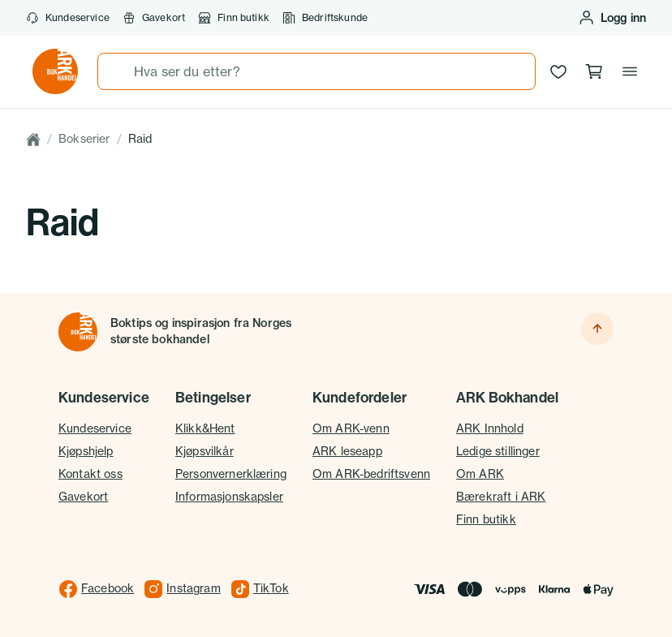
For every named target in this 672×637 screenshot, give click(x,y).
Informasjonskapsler (229, 497)
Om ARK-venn (351, 428)
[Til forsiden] (78, 332)
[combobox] (317, 71)
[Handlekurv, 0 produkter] (594, 71)
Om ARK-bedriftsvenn (371, 474)
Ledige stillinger (498, 451)
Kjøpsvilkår (205, 451)
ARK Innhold (490, 428)
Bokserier (84, 139)
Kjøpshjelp (86, 451)
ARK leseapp (347, 451)
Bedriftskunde (325, 18)
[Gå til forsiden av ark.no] (55, 71)
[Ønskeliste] (558, 71)
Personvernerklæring (231, 474)
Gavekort (154, 18)
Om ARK (480, 474)
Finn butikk (234, 18)
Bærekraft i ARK (501, 497)
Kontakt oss (90, 474)
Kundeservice (68, 18)
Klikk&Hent (205, 428)
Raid (140, 139)
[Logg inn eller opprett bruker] (612, 18)
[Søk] (116, 71)
